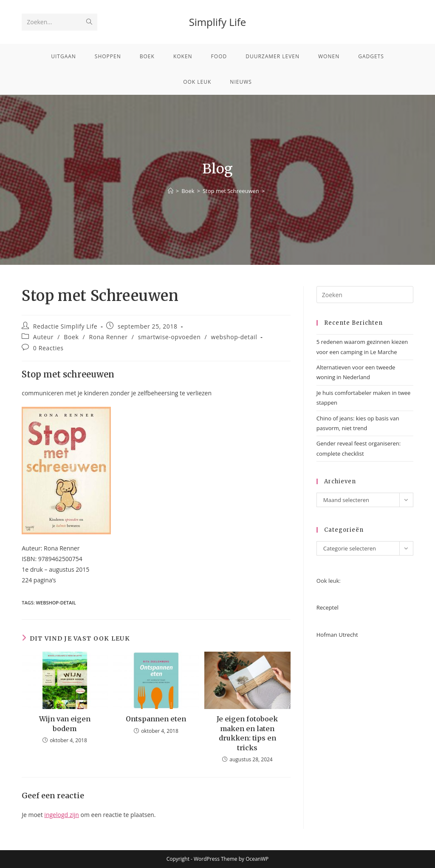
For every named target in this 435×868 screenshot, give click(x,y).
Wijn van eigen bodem (65, 723)
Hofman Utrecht (337, 635)
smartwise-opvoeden (169, 337)
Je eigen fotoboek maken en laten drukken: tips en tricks (247, 733)
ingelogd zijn (62, 815)
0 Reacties (48, 348)
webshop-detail (234, 337)
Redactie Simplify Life (65, 326)
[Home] (171, 191)
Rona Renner (109, 337)
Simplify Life (218, 22)
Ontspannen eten (156, 719)
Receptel (328, 607)
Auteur (43, 337)
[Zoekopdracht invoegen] (365, 295)
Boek (71, 337)
